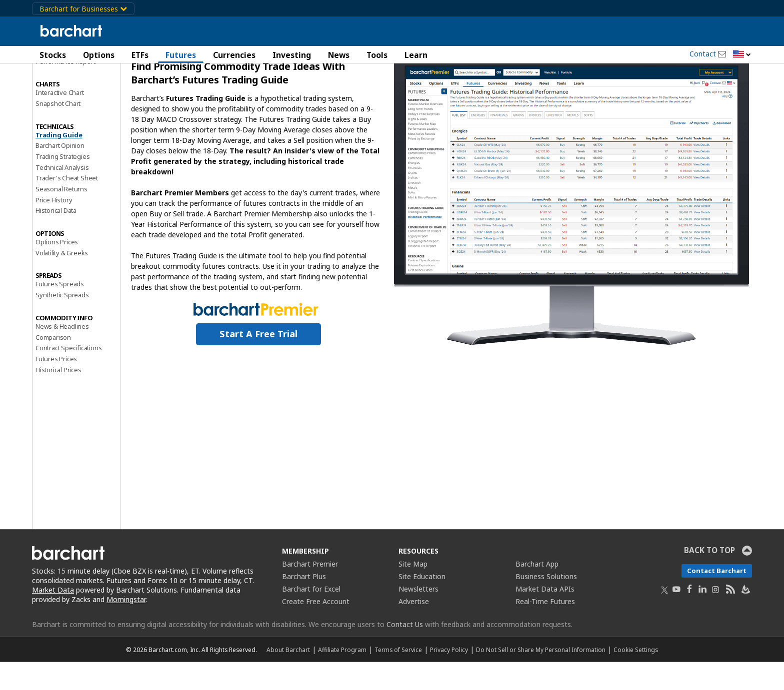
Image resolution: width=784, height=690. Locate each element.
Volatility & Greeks (62, 281)
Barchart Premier (310, 592)
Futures (181, 55)
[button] (742, 55)
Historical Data (56, 239)
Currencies (234, 55)
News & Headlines (62, 354)
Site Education (422, 604)
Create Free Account (316, 629)
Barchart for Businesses (83, 9)
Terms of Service (398, 678)
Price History (54, 228)
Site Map (413, 592)
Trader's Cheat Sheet (67, 206)
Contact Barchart (717, 599)
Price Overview (57, 78)
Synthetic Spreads (62, 323)
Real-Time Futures (545, 629)
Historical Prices (58, 398)
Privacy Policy (449, 678)
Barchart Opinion (60, 173)
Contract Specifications (68, 376)
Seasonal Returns (61, 217)
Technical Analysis (62, 195)
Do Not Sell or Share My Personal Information (541, 678)
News (339, 55)
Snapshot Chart (58, 131)
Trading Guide (59, 163)
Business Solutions (546, 604)
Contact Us (405, 652)
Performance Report (65, 89)
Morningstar (126, 627)
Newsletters (418, 617)
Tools (377, 55)
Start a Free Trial (258, 362)
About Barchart (288, 678)
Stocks (53, 55)
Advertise (414, 629)
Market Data (53, 618)
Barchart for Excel (311, 617)
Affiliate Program (342, 678)
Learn (416, 55)
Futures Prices (56, 387)
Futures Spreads (60, 312)
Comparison (53, 365)
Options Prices (57, 270)
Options (99, 55)
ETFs (140, 55)
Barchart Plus (304, 604)
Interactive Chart (60, 120)
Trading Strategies (62, 184)
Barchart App (537, 592)
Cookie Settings (636, 678)
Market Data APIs (545, 617)
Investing (292, 55)
